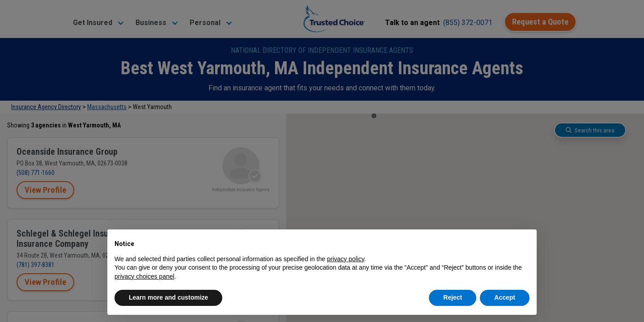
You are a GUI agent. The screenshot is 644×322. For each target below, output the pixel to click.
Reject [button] (453, 297)
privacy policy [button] (345, 259)
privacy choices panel (144, 276)
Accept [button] (505, 297)
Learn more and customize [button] (168, 297)
